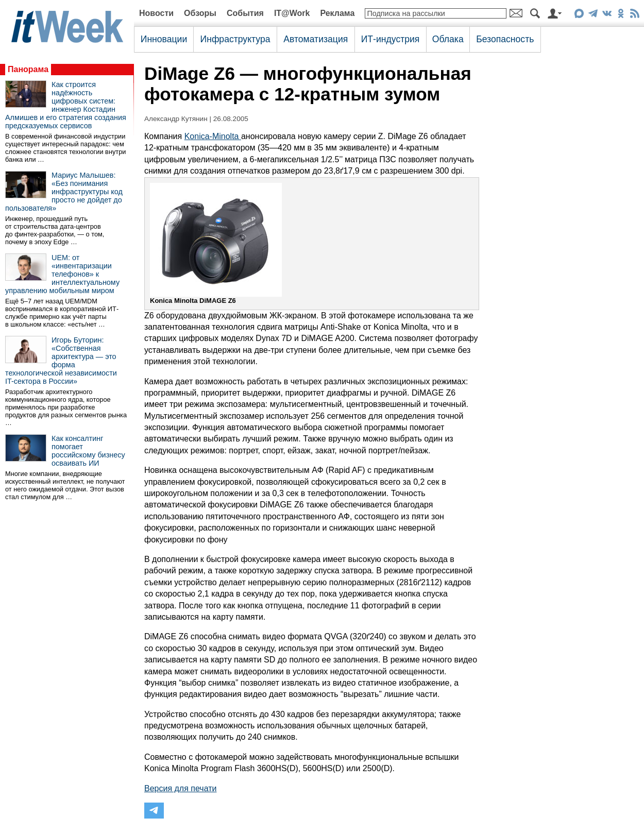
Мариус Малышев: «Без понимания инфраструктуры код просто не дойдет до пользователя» (64, 192)
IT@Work (292, 13)
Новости (156, 13)
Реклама (337, 13)
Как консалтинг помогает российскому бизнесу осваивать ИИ (88, 451)
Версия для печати (180, 788)
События (245, 13)
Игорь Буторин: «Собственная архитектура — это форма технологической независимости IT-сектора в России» (61, 361)
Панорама (28, 69)
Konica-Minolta (213, 136)
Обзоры (200, 13)
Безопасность (505, 39)
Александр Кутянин (176, 119)
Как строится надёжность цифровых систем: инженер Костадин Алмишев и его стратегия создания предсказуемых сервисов (66, 105)
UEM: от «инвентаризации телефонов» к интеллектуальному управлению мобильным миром (62, 274)
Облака (448, 39)
